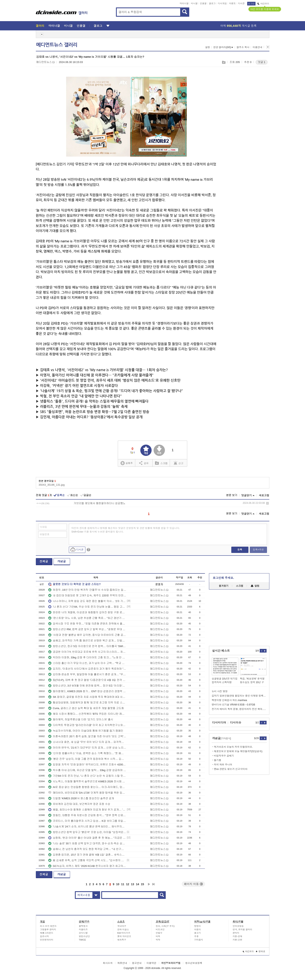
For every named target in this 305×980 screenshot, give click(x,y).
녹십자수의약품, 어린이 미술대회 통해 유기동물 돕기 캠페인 (86, 731)
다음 (149, 884)
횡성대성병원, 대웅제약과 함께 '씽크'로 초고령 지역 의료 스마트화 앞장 (87, 703)
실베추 (127, 463)
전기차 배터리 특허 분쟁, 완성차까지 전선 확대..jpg (239, 709)
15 (143, 884)
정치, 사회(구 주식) (165, 926)
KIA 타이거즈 (124, 933)
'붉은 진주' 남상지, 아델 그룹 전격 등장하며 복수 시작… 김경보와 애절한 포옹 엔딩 (87, 759)
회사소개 (108, 963)
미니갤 (194, 3)
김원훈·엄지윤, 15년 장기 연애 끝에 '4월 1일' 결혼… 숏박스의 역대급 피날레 (87, 855)
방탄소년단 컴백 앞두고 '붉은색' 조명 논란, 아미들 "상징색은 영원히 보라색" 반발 (87, 832)
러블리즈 (83, 929)
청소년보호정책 (194, 963)
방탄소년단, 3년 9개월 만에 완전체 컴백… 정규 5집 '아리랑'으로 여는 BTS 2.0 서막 (87, 686)
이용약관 (151, 963)
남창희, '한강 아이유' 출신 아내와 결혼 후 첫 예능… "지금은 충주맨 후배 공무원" (87, 838)
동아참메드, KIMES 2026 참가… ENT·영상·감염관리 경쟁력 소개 (87, 691)
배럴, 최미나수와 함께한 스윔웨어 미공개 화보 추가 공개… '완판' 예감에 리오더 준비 (87, 810)
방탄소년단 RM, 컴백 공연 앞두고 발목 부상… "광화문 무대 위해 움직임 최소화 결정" (87, 629)
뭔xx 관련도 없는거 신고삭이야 (231, 769)
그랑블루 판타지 (48, 929)
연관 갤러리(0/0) (223, 47)
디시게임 (222, 3)
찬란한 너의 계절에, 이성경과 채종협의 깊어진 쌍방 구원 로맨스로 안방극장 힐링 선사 (87, 612)
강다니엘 (83, 933)
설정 (208, 47)
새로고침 (264, 495)
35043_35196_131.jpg (52, 485)
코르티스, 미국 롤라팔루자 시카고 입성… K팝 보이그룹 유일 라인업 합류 (87, 821)
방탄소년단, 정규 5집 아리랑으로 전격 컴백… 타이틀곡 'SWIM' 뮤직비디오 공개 (87, 646)
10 (118, 884)
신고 (179, 463)
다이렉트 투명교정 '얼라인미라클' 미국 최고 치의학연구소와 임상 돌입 (87, 725)
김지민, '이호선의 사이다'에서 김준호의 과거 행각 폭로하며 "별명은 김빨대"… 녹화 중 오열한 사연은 (87, 669)
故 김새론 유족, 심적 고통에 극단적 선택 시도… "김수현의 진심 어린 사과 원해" (87, 860)
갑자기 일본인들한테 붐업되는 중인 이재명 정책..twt (239, 696)
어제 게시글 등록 (239, 26)
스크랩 (224, 62)
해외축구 (122, 940)
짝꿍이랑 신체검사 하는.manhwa (229, 700)
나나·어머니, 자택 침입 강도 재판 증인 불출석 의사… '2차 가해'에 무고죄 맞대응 (87, 601)
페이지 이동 (193, 884)
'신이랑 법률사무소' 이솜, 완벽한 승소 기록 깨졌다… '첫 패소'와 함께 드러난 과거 (87, 753)
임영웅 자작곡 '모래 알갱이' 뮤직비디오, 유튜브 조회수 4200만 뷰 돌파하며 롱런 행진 (87, 765)
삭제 (267, 503)
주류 (196, 936)
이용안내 (257, 47)
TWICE (82, 940)
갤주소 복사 (243, 47)
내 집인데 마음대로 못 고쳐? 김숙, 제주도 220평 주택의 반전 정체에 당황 (87, 595)
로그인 (251, 4)
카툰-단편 (238, 940)
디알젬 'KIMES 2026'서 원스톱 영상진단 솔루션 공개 (81, 798)
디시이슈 (236, 723)
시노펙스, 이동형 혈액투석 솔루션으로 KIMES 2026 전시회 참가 (87, 781)
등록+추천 (258, 550)
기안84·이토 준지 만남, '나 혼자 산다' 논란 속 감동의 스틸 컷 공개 (87, 776)
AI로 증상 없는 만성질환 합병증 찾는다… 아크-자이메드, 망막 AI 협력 (87, 787)
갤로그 (212, 3)
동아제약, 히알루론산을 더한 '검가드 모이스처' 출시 (81, 719)
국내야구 (122, 926)
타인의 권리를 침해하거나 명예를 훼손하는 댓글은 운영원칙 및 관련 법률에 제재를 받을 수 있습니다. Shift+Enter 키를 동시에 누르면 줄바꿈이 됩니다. (126, 530)
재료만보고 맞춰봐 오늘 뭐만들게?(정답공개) (238, 751)
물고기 (198, 933)
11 (123, 884)
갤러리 (40, 26)
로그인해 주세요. (223, 578)
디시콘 (241, 3)
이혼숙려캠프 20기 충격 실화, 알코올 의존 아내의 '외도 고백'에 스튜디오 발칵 (87, 736)
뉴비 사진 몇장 (220, 691)
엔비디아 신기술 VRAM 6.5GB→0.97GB (233, 705)
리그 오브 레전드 (48, 926)
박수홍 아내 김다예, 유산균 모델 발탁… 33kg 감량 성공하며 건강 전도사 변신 (87, 770)
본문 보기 (232, 495)
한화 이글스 (123, 929)
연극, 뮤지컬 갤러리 (242, 929)
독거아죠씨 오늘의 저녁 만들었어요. (233, 747)
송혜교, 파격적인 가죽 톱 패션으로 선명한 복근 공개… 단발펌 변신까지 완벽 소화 (87, 641)
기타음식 (199, 940)
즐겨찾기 (224, 586)
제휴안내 (122, 963)
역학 (158, 940)
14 (138, 884)
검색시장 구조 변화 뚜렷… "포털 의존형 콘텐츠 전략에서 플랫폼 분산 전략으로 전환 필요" (87, 624)
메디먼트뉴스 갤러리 (57, 45)
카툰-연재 (238, 936)
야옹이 (198, 929)
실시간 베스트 (221, 651)
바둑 (158, 936)
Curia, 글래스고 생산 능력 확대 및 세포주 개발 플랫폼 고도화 (86, 708)
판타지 (236, 933)
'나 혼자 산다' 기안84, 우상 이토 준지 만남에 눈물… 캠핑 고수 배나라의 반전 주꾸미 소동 (87, 607)
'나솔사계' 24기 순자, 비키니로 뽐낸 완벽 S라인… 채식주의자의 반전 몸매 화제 (87, 827)
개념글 (62, 561)
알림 (255, 586)
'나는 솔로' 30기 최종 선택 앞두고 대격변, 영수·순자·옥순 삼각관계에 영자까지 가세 (87, 843)
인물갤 (203, 3)
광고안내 (137, 963)
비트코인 (160, 929)
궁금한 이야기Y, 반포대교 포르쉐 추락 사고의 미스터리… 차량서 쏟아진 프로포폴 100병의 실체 (87, 652)
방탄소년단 (84, 936)
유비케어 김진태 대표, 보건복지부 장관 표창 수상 (79, 804)
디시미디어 (219, 723)
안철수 (159, 933)
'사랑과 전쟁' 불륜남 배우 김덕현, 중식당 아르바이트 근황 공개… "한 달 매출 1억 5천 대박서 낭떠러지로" (87, 635)
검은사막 (44, 936)
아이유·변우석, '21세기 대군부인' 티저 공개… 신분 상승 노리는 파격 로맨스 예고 (87, 748)
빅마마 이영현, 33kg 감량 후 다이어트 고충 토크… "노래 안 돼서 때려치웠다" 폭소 (87, 657)
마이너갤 (184, 3)
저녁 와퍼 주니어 (223, 765)
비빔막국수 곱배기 (224, 756)
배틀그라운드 (47, 933)
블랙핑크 (83, 926)
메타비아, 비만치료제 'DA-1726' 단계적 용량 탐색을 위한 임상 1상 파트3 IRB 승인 (87, 793)
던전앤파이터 (47, 940)
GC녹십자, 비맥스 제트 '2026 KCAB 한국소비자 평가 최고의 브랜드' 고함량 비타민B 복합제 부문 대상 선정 (87, 866)
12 (128, 884)
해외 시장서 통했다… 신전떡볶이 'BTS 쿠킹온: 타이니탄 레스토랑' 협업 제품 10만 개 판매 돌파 (87, 714)
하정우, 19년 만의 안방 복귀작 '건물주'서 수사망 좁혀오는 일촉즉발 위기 (87, 590)
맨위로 (261, 951)
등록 (240, 550)
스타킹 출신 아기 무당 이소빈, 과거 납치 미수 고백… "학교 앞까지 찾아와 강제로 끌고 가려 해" (87, 663)
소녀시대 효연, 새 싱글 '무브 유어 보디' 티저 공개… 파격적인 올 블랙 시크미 (87, 742)
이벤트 (232, 3)
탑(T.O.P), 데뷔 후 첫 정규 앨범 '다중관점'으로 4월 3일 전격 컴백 (87, 680)
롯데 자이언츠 (124, 936)
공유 (144, 463)
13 (133, 884)
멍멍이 (198, 926)
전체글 (44, 561)
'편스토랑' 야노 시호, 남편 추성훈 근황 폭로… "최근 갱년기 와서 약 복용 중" (87, 618)
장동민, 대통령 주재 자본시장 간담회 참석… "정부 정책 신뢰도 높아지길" (87, 815)
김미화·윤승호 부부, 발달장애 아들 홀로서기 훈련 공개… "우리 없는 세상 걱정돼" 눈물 (87, 674)
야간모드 (263, 4)
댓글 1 (262, 62)
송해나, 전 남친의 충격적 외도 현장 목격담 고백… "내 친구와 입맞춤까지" (87, 849)
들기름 (218, 760)
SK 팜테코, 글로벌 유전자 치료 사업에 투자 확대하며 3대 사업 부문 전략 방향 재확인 (87, 697)
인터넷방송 (238, 926)
